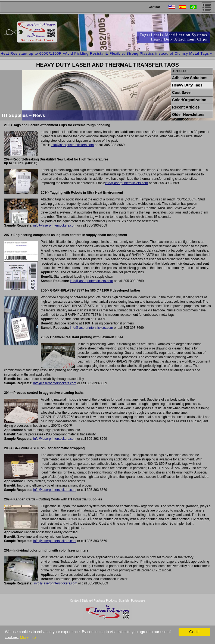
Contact (154, 7)
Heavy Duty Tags (187, 85)
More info (28, 637)
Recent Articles (186, 107)
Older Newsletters (188, 114)
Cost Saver (182, 92)
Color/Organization (189, 100)
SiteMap (87, 601)
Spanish (124, 601)
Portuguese (138, 601)
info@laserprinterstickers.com (72, 145)
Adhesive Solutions (190, 78)
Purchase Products (105, 601)
